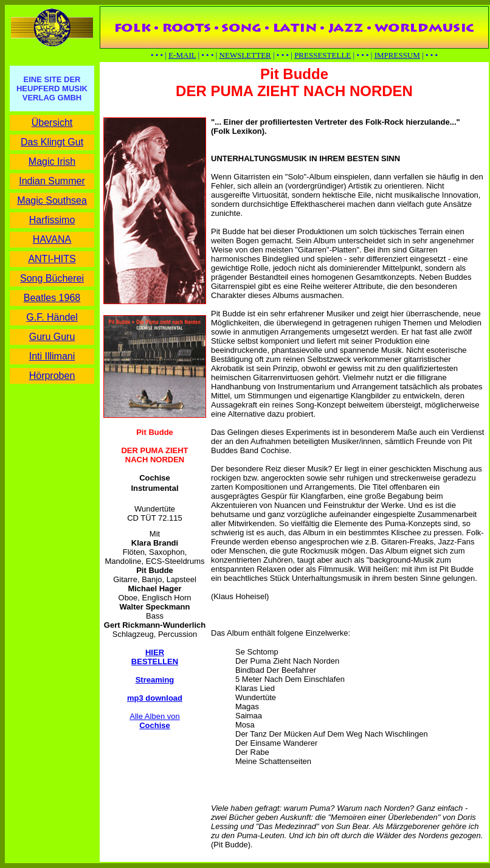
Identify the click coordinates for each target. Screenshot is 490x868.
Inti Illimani (52, 356)
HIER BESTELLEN (155, 657)
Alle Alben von (154, 721)
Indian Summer (52, 181)
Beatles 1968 (52, 298)
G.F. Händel (52, 317)
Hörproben (52, 376)
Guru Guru (52, 337)
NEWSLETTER (245, 55)
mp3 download (155, 698)
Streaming (155, 680)
